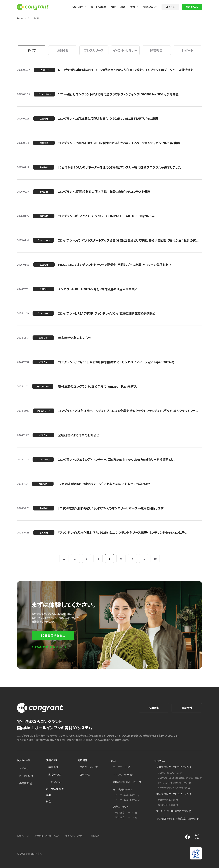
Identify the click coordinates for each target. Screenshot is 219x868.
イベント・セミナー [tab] (125, 50)
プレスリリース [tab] (94, 50)
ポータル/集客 (98, 7)
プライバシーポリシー (75, 836)
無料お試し (192, 7)
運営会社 (187, 708)
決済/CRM (77, 7)
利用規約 (95, 836)
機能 (113, 7)
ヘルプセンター (121, 774)
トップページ (23, 18)
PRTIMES (24, 776)
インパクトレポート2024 (126, 800)
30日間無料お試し (53, 635)
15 (155, 558)
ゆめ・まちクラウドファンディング (172, 788)
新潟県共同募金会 (166, 805)
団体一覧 (85, 775)
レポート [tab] (187, 50)
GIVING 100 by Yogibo (169, 773)
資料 (133, 7)
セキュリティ (55, 782)
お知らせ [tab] (63, 50)
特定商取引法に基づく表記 (47, 836)
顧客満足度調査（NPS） (125, 782)
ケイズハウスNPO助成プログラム (173, 783)
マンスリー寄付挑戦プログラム (172, 811)
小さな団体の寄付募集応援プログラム (176, 819)
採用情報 (154, 708)
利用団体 (82, 760)
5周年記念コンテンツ (124, 817)
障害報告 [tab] (156, 50)
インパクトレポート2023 (126, 795)
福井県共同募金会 (166, 800)
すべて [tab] (32, 50)
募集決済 (53, 767)
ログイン (170, 7)
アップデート (120, 767)
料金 (123, 7)
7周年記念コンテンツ (124, 813)
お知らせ (24, 768)
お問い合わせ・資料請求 (46, 647)
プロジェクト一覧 (89, 767)
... (75, 558)
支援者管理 (54, 775)
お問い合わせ (150, 7)
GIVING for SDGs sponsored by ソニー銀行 (178, 778)
